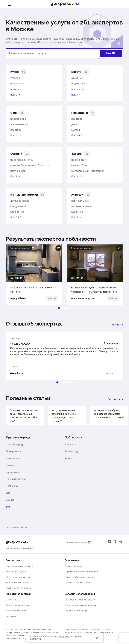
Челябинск (12, 489)
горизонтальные (81, 209)
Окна (15, 114)
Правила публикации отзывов (80, 577)
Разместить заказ (74, 566)
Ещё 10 (77, 137)
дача (74, 126)
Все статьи (115, 402)
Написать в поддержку (76, 542)
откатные (77, 79)
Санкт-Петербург (15, 448)
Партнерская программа (18, 605)
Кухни (15, 72)
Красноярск (13, 475)
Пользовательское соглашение (80, 600)
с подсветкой (18, 209)
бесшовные (17, 215)
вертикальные (80, 204)
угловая (15, 79)
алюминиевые (19, 126)
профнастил (79, 162)
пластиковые (18, 120)
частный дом (18, 173)
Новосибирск (13, 462)
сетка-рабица (79, 168)
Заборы (78, 156)
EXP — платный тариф (17, 583)
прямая (15, 90)
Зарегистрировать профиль (20, 566)
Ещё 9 (76, 221)
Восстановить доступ (16, 571)
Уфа (8, 496)
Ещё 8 (15, 179)
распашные (78, 90)
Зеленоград (71, 455)
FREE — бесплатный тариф (19, 577)
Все (8, 510)
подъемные (78, 84)
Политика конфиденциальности (80, 605)
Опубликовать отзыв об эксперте (81, 571)
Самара (10, 503)
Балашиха (70, 448)
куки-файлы (64, 637)
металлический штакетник (87, 173)
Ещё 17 (77, 95)
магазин (76, 132)
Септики (18, 156)
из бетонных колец (22, 162)
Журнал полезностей (16, 611)
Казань (10, 468)
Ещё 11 (16, 137)
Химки (68, 462)
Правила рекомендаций (76, 611)
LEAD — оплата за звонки (18, 588)
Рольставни (82, 114)
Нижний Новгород (16, 482)
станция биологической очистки (30, 168)
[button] (59, 311)
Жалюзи (79, 197)
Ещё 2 (15, 95)
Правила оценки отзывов (77, 583)
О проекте (11, 600)
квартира (16, 132)
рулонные (77, 215)
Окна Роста (17, 377)
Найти (111, 53)
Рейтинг (117, 328)
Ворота (77, 72)
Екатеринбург (14, 455)
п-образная (17, 84)
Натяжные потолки (27, 197)
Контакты (11, 616)
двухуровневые (20, 204)
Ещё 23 (16, 221)
